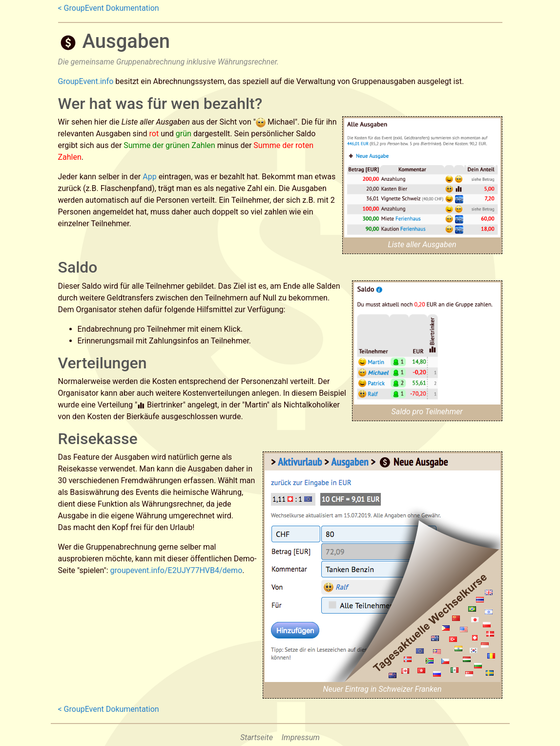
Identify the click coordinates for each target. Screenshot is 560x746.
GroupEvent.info (86, 81)
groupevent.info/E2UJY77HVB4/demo (176, 570)
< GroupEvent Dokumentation (109, 8)
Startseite (257, 737)
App (149, 177)
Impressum (301, 737)
